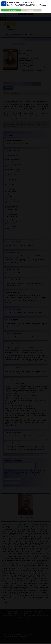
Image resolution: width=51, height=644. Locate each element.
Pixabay (5, 632)
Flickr (22, 628)
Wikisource (41, 630)
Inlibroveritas (35, 628)
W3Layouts (14, 636)
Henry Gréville (25, 50)
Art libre (6, 626)
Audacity (20, 626)
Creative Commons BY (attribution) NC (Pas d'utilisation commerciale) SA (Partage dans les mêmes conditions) (26, 125)
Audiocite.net (34, 58)
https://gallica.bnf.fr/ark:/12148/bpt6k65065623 (22, 119)
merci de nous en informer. (37, 615)
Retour (15, 44)
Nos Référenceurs (14, 632)
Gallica (27, 628)
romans (22, 44)
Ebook (18, 628)
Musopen (18, 630)
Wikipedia (34, 630)
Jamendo (43, 628)
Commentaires (8, 88)
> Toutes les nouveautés (26, 519)
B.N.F (35, 626)
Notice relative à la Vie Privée (29, 624)
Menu (3, 19)
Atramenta (13, 626)
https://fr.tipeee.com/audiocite (14, 36)
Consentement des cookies (11, 624)
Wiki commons (26, 630)
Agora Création (28, 636)
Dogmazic (12, 628)
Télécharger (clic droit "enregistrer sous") (12, 84)
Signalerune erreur (37, 84)
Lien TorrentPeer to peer (27, 84)
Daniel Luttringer (28, 64)
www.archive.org (16, 634)
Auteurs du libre (28, 626)
